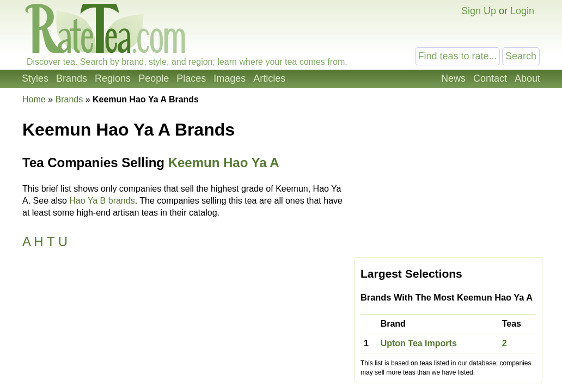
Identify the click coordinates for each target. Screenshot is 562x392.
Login (522, 11)
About (527, 78)
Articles (269, 78)
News (453, 78)
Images (230, 78)
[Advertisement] (449, 175)
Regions (113, 78)
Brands (72, 78)
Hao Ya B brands (102, 201)
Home (34, 99)
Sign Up (479, 11)
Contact (490, 78)
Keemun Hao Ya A (224, 163)
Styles (35, 78)
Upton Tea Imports (419, 343)
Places (191, 78)
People (154, 78)
